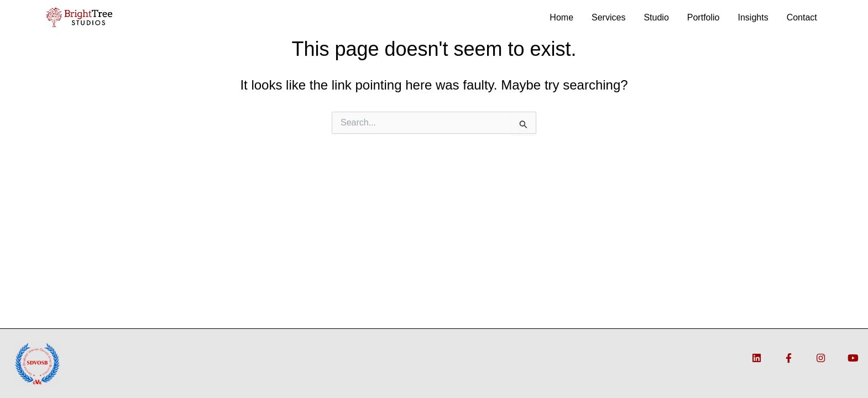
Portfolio (704, 17)
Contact (802, 17)
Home (561, 17)
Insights (753, 17)
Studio (656, 17)
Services (608, 17)
